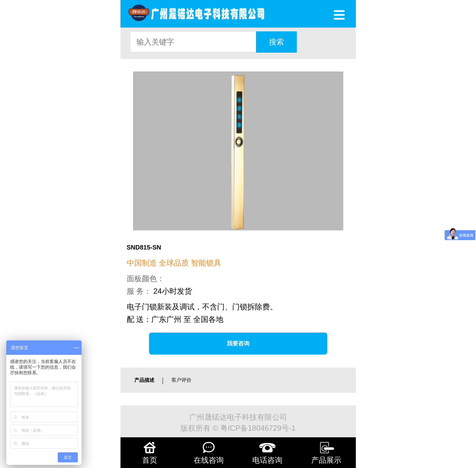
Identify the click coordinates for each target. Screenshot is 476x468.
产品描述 (144, 380)
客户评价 (181, 380)
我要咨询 (238, 344)
